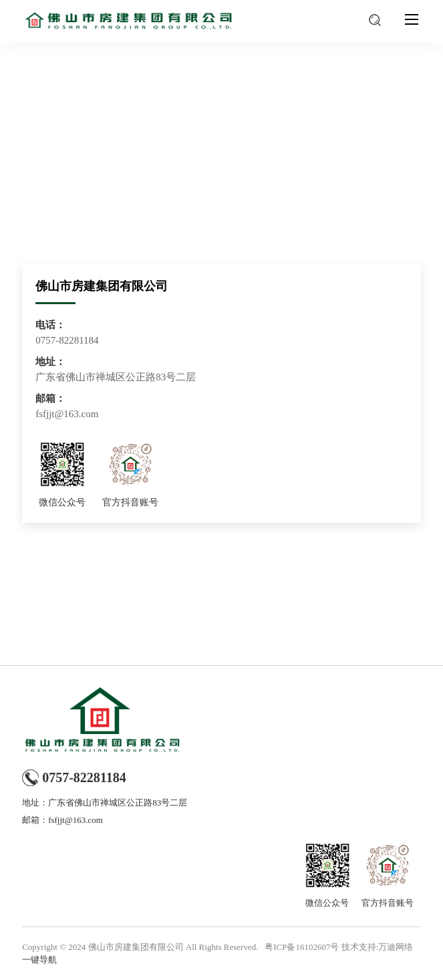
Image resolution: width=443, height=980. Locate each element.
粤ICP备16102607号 (302, 947)
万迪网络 (396, 947)
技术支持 (359, 947)
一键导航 (39, 960)
